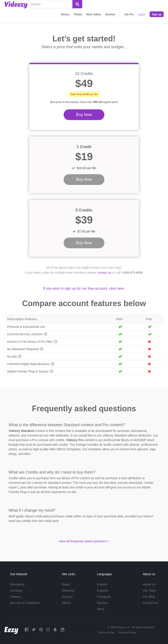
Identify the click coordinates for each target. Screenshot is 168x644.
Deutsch (102, 603)
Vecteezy (16, 591)
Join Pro (129, 14)
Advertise (68, 591)
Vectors (65, 14)
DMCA (66, 603)
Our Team (149, 591)
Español (102, 591)
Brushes (110, 14)
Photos (78, 14)
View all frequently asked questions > (84, 541)
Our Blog (149, 597)
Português (104, 597)
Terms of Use (106, 632)
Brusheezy (17, 584)
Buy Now (84, 115)
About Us (149, 584)
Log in (142, 14)
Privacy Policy (127, 632)
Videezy (16, 597)
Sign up (157, 14)
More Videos (94, 14)
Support (67, 597)
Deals (66, 584)
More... (102, 609)
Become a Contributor (25, 603)
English (102, 584)
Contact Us (150, 603)
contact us (104, 273)
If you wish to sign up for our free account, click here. (84, 288)
